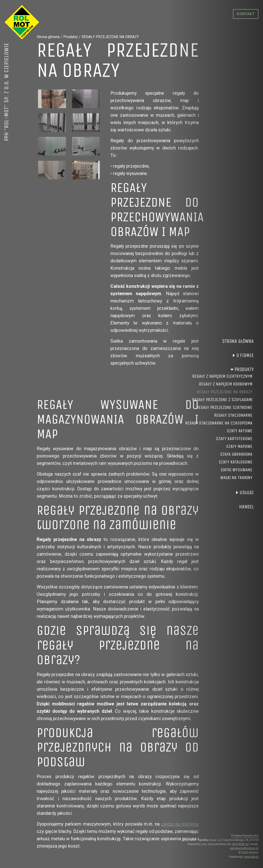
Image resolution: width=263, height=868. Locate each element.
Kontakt (246, 14)
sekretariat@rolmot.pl (244, 848)
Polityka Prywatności (245, 836)
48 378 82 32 (240, 844)
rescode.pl (251, 857)
